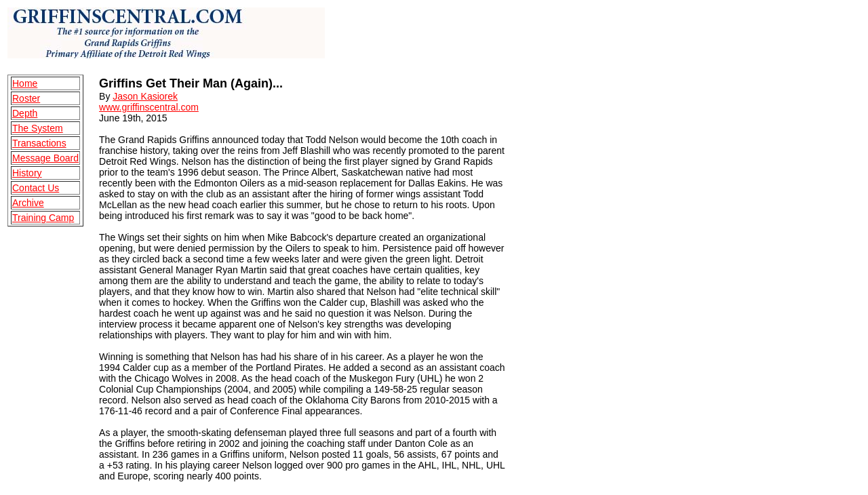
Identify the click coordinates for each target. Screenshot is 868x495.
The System (38, 128)
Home (25, 83)
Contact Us (36, 188)
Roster (26, 98)
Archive (28, 203)
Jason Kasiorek (145, 96)
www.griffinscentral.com (149, 107)
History (27, 173)
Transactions (39, 143)
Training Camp (43, 218)
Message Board (45, 158)
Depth (25, 113)
